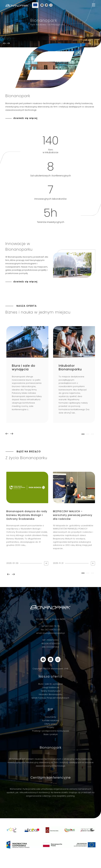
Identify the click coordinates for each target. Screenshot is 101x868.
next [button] (12, 434)
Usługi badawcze (50, 687)
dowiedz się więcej (25, 118)
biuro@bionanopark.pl (54, 633)
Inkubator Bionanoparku (50, 694)
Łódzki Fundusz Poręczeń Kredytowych (50, 698)
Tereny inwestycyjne (50, 691)
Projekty (50, 727)
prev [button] (7, 434)
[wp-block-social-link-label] (42, 5)
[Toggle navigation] (94, 5)
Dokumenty (50, 717)
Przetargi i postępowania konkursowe (50, 731)
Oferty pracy (51, 724)
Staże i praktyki (50, 734)
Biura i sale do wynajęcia (50, 684)
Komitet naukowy (51, 720)
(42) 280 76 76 (52, 626)
